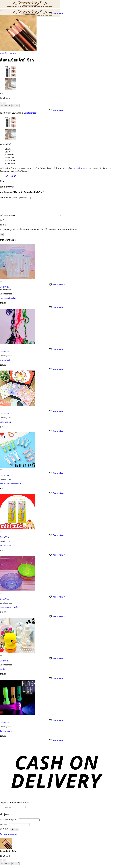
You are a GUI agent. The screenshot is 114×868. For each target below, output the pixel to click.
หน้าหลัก (4, 53)
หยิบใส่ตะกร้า (6, 106)
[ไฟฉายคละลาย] (18, 717)
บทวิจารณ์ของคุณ (8, 218)
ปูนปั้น (2, 672)
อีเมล (3, 228)
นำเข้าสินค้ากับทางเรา (80, 168)
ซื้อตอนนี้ (15, 106)
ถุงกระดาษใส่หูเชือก (8, 301)
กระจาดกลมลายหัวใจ (9, 610)
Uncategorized (15, 53)
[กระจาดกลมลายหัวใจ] (18, 593)
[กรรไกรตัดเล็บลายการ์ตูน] (18, 470)
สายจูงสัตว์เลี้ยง (6, 363)
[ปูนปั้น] (18, 655)
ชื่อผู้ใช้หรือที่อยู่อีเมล (9, 822)
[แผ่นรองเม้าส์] (18, 408)
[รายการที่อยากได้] (1, 10)
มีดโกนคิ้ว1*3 (6, 548)
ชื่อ (2, 223)
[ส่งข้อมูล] (6, 813)
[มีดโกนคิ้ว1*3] (18, 532)
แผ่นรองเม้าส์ (5, 425)
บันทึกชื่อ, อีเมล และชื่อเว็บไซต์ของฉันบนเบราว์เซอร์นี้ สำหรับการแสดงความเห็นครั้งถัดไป (40, 232)
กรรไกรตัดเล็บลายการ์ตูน (10, 487)
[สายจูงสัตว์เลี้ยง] (18, 346)
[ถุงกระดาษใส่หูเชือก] (18, 281)
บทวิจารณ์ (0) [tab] (10, 176)
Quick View (5, 290)
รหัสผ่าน (4, 827)
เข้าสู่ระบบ (14, 832)
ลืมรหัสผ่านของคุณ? (8, 837)
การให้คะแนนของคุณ (10, 198)
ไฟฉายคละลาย (6, 734)
